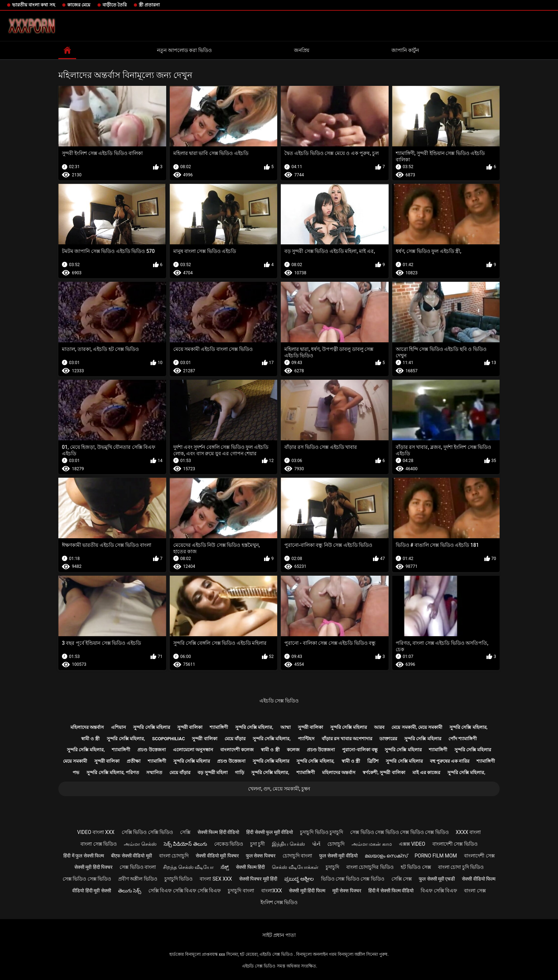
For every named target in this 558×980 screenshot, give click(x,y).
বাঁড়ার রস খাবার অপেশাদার (347, 739)
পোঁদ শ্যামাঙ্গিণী (463, 739)
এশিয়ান (119, 727)
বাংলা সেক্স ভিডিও (99, 844)
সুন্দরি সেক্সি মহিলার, (254, 727)
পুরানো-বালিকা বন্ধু (360, 750)
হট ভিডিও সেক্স (416, 867)
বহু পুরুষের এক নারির (450, 761)
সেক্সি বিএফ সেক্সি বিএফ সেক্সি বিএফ (185, 891)
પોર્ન (316, 844)
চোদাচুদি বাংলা (297, 856)
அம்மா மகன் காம (372, 844)
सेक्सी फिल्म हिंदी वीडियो (218, 832)
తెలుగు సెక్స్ (130, 891)
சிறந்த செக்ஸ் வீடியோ (188, 867)
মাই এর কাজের (426, 772)
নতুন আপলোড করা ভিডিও (184, 50)
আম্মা (286, 727)
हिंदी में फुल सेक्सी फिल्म (84, 856)
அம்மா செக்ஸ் (140, 844)
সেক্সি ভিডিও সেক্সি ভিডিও (147, 832)
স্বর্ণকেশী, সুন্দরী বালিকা (384, 772)
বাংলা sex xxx (216, 879)
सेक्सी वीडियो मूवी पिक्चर (217, 856)
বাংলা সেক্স (475, 891)
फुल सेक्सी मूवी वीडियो (338, 856)
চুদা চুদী (257, 844)
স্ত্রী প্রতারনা (149, 5)
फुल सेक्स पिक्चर (261, 856)
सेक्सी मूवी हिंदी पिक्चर (93, 867)
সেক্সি (185, 832)
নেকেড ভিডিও (229, 844)
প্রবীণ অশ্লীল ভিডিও (138, 879)
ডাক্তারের (388, 739)
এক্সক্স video (412, 844)
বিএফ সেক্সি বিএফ (439, 891)
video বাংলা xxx (96, 832)
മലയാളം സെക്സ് (386, 856)
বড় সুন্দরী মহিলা (212, 772)
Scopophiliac (168, 739)
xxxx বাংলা (468, 832)
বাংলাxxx (272, 891)
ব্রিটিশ (373, 761)
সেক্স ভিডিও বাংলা (138, 867)
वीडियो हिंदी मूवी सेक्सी (91, 891)
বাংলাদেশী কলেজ (237, 750)
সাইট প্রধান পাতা (279, 935)
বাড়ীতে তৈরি (115, 5)
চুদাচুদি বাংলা (241, 891)
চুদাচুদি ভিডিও (178, 879)
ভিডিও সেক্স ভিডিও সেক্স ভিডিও (353, 879)
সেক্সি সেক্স (402, 879)
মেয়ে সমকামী (75, 761)
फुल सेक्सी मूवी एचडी (437, 879)
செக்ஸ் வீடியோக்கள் (295, 867)
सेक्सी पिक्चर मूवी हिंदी (258, 879)
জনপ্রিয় (302, 50)
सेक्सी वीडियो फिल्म (479, 879)
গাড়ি (239, 772)
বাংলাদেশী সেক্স (479, 856)
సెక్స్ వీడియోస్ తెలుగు (185, 844)
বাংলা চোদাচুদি (174, 856)
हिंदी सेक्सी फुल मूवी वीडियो (270, 832)
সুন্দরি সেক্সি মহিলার (151, 727)
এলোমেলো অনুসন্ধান (193, 750)
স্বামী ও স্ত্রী (90, 739)
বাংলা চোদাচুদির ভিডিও (370, 867)
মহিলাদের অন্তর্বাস (87, 727)
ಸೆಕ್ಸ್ (225, 867)
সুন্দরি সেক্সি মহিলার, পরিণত (113, 772)
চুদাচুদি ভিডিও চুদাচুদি (322, 832)
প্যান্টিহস (306, 739)
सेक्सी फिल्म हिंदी (250, 867)
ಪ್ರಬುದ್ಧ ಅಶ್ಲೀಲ (299, 879)
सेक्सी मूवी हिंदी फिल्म (307, 891)
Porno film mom (436, 856)
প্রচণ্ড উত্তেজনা (151, 750)
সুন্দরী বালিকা (190, 727)
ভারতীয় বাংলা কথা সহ (34, 5)
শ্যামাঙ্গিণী (219, 727)
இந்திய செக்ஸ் (288, 844)
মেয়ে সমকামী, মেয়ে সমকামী (417, 727)
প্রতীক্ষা (134, 761)
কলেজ (293, 750)
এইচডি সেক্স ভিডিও (279, 701)
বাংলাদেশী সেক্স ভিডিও (455, 844)
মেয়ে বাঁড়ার (235, 739)
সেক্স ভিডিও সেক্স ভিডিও (87, 879)
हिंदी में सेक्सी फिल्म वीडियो (391, 891)
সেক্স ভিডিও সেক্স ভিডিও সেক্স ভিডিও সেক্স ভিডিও (399, 832)
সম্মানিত (154, 772)
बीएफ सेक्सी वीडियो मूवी (131, 856)
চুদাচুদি (332, 867)
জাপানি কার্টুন (405, 50)
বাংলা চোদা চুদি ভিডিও (461, 867)
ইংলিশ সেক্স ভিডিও (279, 902)
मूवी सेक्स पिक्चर (347, 891)
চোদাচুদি (336, 844)
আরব (379, 727)
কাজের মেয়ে (79, 5)
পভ (76, 772)
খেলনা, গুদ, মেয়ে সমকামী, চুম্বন (279, 789)
